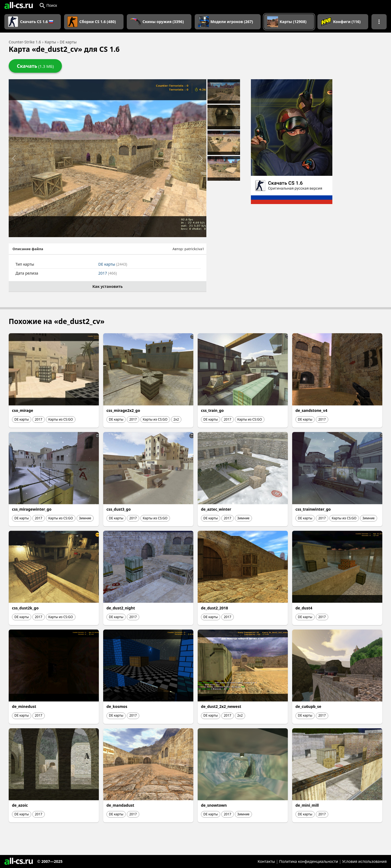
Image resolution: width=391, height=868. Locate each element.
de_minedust (24, 706)
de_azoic (20, 805)
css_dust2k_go (25, 608)
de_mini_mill (307, 805)
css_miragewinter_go (32, 509)
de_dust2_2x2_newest (221, 706)
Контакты (266, 861)
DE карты (113, 264)
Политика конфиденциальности (309, 861)
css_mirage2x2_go (123, 410)
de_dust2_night (121, 608)
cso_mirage (23, 410)
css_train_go (212, 410)
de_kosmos (117, 706)
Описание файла (28, 249)
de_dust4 (304, 608)
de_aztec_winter (216, 509)
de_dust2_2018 (215, 608)
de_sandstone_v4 (311, 410)
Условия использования (364, 861)
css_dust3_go (119, 509)
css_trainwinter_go (313, 509)
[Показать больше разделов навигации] (379, 22)
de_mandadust (120, 805)
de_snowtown (214, 805)
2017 (108, 273)
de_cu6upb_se (308, 706)
